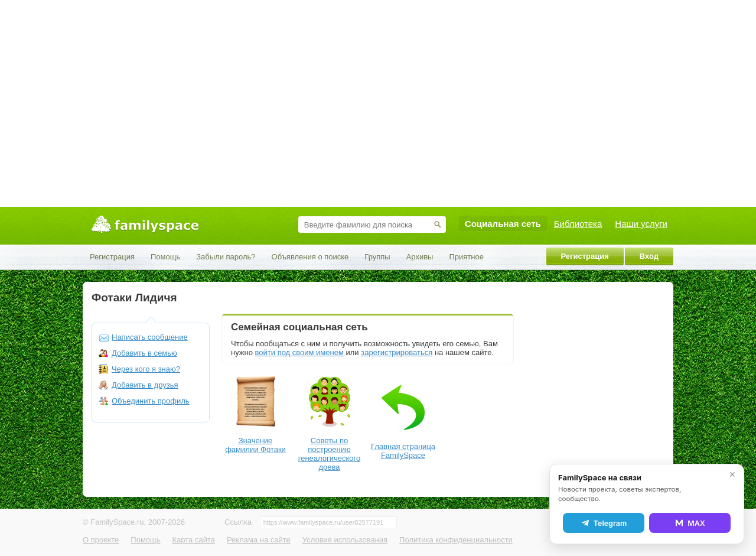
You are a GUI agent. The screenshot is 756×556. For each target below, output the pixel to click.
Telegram (604, 523)
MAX (690, 523)
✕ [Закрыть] (732, 474)
